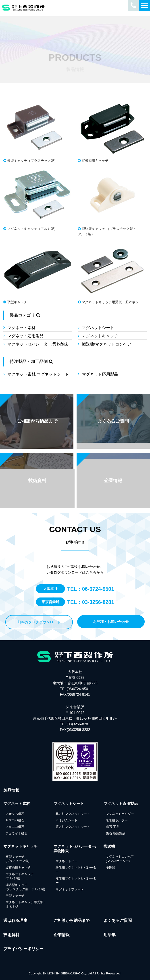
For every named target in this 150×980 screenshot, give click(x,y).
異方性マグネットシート (73, 814)
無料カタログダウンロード (39, 622)
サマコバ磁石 (15, 820)
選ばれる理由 (15, 921)
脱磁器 (110, 868)
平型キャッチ (15, 896)
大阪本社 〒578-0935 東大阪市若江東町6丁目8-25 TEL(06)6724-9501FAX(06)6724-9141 (75, 683)
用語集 (110, 935)
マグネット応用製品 (25, 336)
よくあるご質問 (118, 921)
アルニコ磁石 (15, 827)
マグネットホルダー (120, 814)
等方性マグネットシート (73, 827)
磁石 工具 (112, 827)
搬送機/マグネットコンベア (107, 344)
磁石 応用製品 (116, 834)
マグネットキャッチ (100, 336)
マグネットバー (67, 861)
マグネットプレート (70, 889)
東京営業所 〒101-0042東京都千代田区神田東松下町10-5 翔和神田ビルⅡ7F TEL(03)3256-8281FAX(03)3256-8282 (75, 718)
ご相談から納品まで (72, 921)
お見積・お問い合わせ (111, 622)
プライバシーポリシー (23, 949)
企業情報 (62, 935)
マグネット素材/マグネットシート (38, 374)
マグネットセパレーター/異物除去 (38, 344)
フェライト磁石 (17, 834)
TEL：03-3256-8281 (91, 602)
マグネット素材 (21, 328)
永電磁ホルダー (117, 820)
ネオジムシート (67, 820)
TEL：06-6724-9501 (91, 589)
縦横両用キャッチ (18, 868)
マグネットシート (98, 328)
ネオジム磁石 (15, 814)
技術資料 (11, 935)
